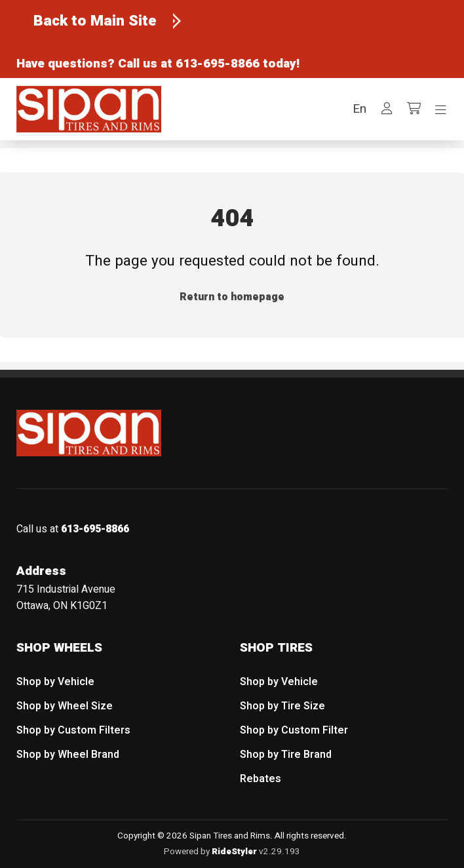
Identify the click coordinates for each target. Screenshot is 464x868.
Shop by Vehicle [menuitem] (55, 682)
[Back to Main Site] (107, 21)
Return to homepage (232, 297)
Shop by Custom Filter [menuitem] (294, 730)
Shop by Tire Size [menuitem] (282, 706)
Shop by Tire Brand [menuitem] (286, 755)
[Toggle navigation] (441, 110)
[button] (359, 109)
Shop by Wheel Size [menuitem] (65, 706)
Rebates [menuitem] (261, 778)
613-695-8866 (218, 64)
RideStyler (234, 852)
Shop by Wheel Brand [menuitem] (68, 755)
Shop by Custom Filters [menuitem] (73, 730)
